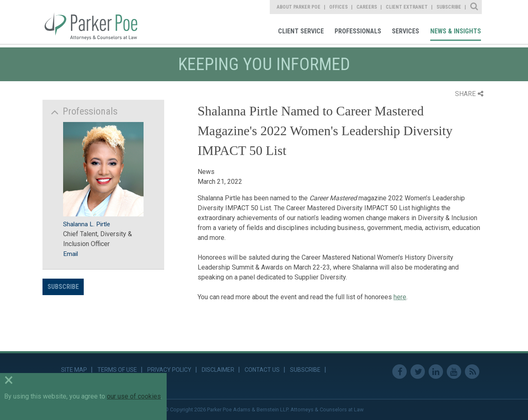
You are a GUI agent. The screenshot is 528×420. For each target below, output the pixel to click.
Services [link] (405, 31)
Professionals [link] (358, 31)
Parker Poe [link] (96, 22)
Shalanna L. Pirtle (87, 224)
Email (71, 254)
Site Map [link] (74, 370)
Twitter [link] (418, 372)
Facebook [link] (400, 372)
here (400, 297)
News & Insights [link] (456, 31)
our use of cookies (134, 396)
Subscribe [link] (449, 7)
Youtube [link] (454, 372)
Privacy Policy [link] (169, 370)
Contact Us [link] (262, 370)
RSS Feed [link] (472, 372)
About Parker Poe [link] (299, 7)
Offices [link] (338, 7)
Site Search (475, 7)
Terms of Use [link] (117, 370)
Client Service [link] (301, 31)
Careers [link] (367, 7)
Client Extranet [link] (407, 7)
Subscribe (63, 287)
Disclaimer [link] (218, 370)
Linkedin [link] (436, 372)
